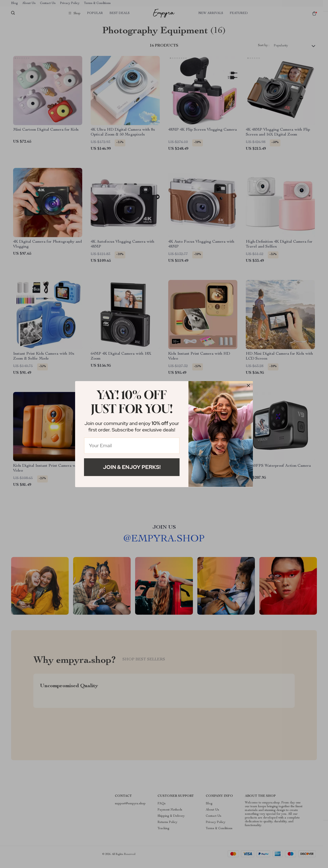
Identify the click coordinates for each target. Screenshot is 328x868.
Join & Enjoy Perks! (132, 467)
